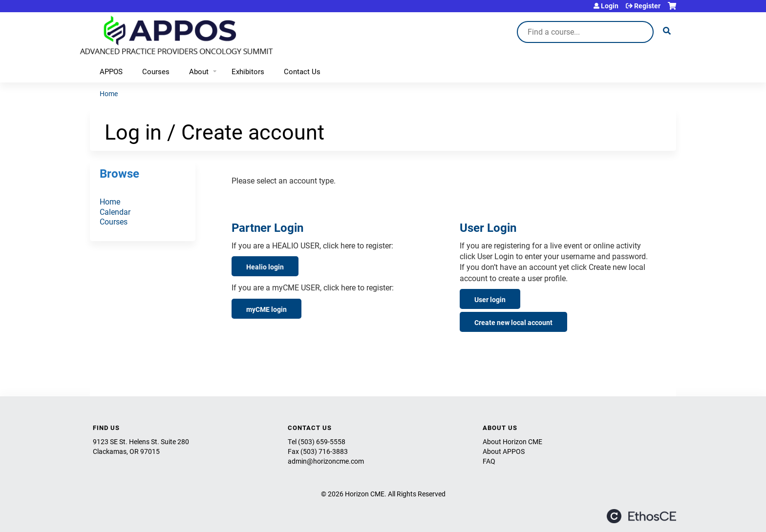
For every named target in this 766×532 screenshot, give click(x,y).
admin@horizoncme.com (326, 461)
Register (647, 6)
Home (109, 93)
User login (490, 299)
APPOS (111, 71)
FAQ (489, 461)
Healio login (265, 267)
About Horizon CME (512, 441)
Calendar (115, 212)
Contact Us (302, 71)
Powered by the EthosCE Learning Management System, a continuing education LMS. (641, 516)
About (199, 71)
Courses (156, 71)
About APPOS (504, 451)
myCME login (266, 309)
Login (610, 6)
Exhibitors (248, 71)
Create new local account (513, 322)
